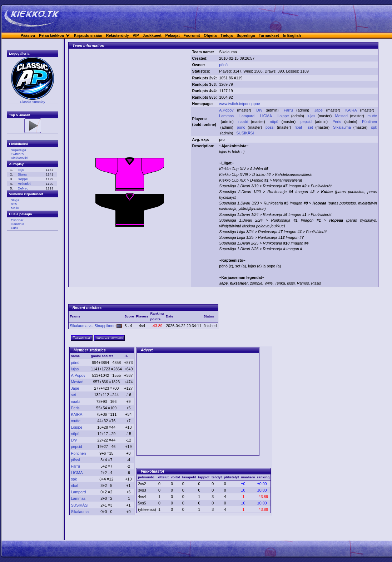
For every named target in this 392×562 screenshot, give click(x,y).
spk (374, 127)
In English (292, 35)
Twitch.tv (17, 154)
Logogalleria (19, 53)
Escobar (17, 220)
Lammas (227, 116)
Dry (260, 110)
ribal (299, 127)
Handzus (18, 224)
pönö (223, 65)
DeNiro (23, 188)
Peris (338, 122)
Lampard (247, 116)
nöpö (275, 122)
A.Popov (227, 110)
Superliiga (246, 35)
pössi (271, 127)
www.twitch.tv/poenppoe (239, 104)
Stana (22, 174)
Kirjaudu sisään (88, 35)
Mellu (15, 208)
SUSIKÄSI (245, 133)
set (311, 127)
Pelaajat (173, 35)
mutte (372, 116)
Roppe (23, 179)
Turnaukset (269, 35)
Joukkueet (152, 35)
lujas (312, 116)
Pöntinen (369, 122)
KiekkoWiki (19, 158)
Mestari (342, 116)
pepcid (307, 122)
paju (21, 170)
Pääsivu (28, 35)
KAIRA (352, 110)
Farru (289, 110)
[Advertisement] (130, 105)
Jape (319, 110)
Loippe (284, 116)
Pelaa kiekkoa (51, 35)
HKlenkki (24, 184)
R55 (14, 204)
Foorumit (192, 35)
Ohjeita (210, 35)
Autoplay (16, 164)
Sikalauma (343, 127)
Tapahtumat (82, 338)
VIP (136, 35)
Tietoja (227, 35)
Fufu (14, 228)
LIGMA (267, 116)
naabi (244, 122)
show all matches (110, 338)
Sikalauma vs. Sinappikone (96, 326)
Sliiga (15, 200)
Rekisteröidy (118, 35)
